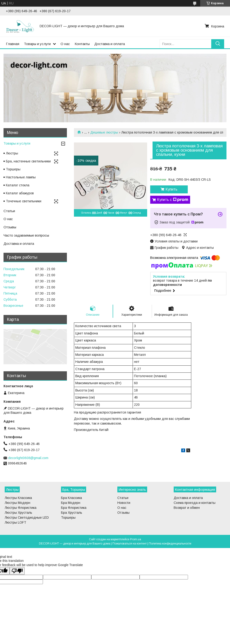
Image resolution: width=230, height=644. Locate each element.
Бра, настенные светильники (28, 161)
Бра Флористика (74, 508)
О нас (65, 44)
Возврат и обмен (187, 508)
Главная (13, 44)
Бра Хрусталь (72, 513)
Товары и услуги (37, 44)
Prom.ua (136, 539)
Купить (171, 189)
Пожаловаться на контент (130, 544)
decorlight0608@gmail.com (28, 458)
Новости (124, 503)
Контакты (82, 44)
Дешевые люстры (104, 132)
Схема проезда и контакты (195, 503)
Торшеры (13, 169)
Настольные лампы (21, 177)
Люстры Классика (18, 498)
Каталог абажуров (20, 193)
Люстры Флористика (21, 508)
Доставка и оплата (110, 44)
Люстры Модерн (17, 503)
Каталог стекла (18, 185)
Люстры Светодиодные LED (27, 517)
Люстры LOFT (15, 522)
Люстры (12, 153)
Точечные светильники (24, 201)
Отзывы (10, 227)
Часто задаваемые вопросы (26, 235)
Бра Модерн (71, 503)
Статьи (9, 211)
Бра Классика (71, 498)
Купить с (173, 200)
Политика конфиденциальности (170, 544)
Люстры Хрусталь (18, 513)
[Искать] (218, 44)
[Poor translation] (17, 571)
